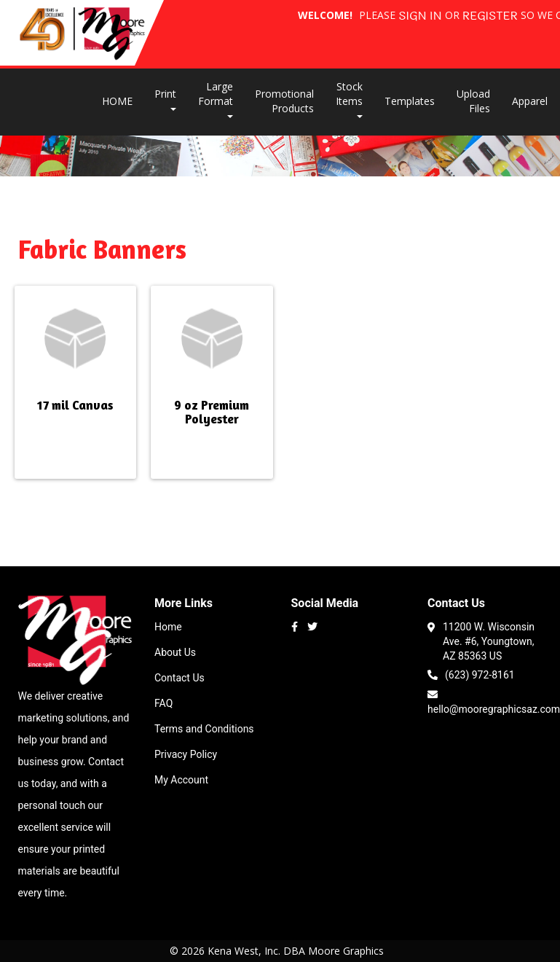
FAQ (163, 703)
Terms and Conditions (204, 729)
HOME (117, 101)
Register (490, 16)
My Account (181, 780)
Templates (410, 101)
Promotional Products (284, 101)
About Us (175, 652)
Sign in (420, 16)
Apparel (530, 101)
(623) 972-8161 (471, 674)
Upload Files (473, 101)
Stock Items (349, 99)
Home (168, 627)
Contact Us (180, 678)
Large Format (216, 99)
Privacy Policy (186, 754)
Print (165, 99)
